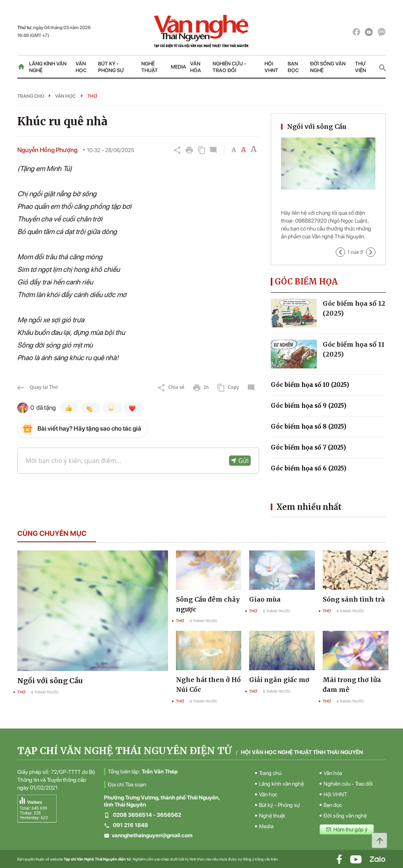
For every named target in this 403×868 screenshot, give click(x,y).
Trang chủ (31, 96)
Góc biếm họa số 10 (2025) (310, 385)
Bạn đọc (293, 67)
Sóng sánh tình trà (354, 599)
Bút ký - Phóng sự (111, 67)
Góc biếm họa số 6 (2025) (309, 468)
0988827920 (311, 221)
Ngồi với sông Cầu (317, 126)
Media (178, 67)
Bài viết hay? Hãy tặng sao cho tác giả (89, 428)
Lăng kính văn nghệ (48, 67)
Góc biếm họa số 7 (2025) (308, 447)
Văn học (81, 67)
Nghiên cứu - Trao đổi (229, 67)
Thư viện (360, 67)
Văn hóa (196, 67)
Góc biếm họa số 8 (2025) (309, 427)
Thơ (92, 96)
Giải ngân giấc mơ (279, 680)
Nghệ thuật (150, 67)
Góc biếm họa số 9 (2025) (309, 406)
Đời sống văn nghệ (328, 67)
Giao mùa (265, 599)
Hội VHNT (271, 67)
